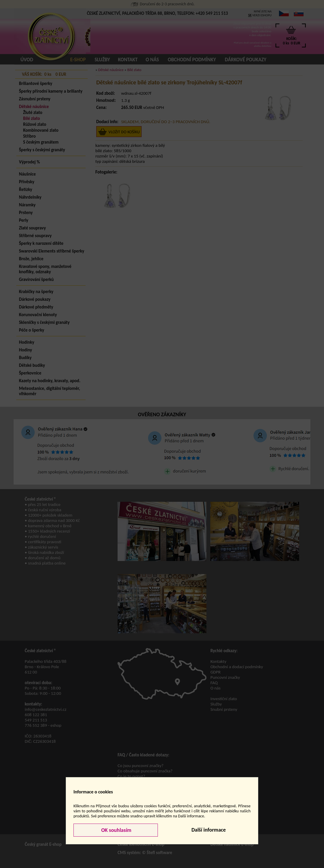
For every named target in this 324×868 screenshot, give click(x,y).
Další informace (208, 830)
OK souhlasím (116, 830)
